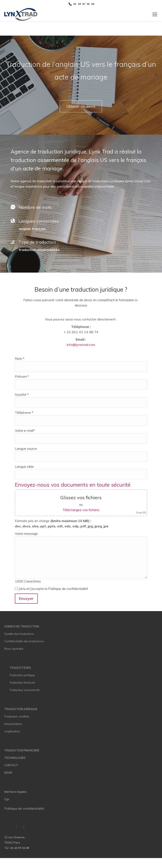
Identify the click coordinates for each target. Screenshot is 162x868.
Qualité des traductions (19, 634)
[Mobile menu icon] (155, 14)
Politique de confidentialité (24, 808)
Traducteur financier (22, 683)
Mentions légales (15, 792)
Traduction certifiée (17, 716)
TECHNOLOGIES (15, 758)
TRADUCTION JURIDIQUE (21, 709)
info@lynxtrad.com (81, 345)
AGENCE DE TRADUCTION (22, 626)
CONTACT (11, 765)
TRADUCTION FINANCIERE (22, 750)
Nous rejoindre (14, 649)
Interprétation (13, 724)
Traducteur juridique (22, 675)
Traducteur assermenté (25, 690)
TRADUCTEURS (20, 668)
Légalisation (12, 731)
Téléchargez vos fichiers (81, 510)
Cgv (7, 799)
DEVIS (8, 773)
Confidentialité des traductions (24, 641)
